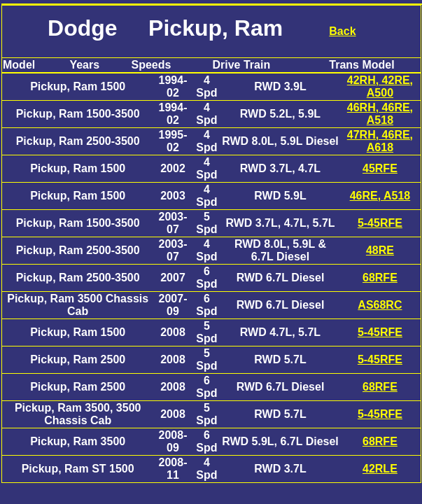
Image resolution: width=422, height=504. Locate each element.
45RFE (380, 168)
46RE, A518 (380, 196)
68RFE (380, 278)
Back (342, 31)
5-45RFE (380, 223)
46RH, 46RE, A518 (380, 114)
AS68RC (380, 305)
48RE (380, 250)
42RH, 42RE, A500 (380, 86)
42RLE (380, 469)
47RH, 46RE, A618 (380, 141)
